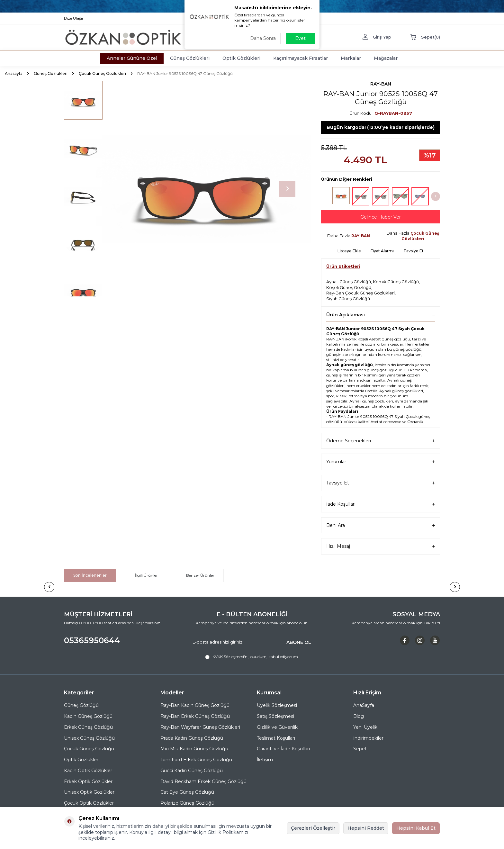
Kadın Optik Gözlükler (88, 771)
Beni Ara (381, 525)
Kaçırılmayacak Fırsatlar (301, 58)
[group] (204, 189)
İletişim (265, 760)
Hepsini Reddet (366, 828)
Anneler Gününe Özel (132, 58)
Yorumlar (381, 462)
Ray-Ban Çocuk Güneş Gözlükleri (360, 293)
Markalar (351, 58)
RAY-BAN (381, 84)
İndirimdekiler (368, 738)
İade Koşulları (381, 504)
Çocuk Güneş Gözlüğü (89, 749)
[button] (287, 189)
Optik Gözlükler (81, 760)
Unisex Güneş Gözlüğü (89, 738)
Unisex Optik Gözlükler (89, 792)
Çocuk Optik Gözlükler (89, 803)
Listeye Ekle (349, 251)
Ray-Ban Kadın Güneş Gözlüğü (195, 705)
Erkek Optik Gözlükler (88, 781)
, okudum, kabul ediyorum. (252, 657)
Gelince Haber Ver (381, 217)
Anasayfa (14, 73)
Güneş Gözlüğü (81, 705)
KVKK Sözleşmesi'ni (230, 657)
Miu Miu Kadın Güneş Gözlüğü (194, 749)
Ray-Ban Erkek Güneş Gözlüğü (195, 716)
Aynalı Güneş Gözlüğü (349, 282)
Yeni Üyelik (365, 727)
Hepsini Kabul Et (416, 828)
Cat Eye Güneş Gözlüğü (187, 792)
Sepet (360, 749)
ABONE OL (299, 642)
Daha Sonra (263, 38)
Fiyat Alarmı (382, 251)
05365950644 (92, 640)
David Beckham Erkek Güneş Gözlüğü (203, 781)
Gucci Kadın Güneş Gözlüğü (192, 771)
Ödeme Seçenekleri (381, 441)
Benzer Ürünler (200, 575)
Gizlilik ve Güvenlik (277, 727)
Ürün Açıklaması (381, 315)
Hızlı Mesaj (381, 546)
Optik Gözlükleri (241, 58)
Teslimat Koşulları (276, 738)
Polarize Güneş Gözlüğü (187, 803)
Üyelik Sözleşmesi (277, 705)
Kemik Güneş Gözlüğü (396, 282)
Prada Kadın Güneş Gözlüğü (192, 738)
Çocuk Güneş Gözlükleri (102, 73)
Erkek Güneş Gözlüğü (88, 727)
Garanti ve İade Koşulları (283, 749)
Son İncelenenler (90, 575)
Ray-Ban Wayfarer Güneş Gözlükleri (200, 727)
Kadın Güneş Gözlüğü (88, 716)
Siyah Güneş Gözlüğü (348, 299)
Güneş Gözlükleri (190, 58)
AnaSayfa (364, 705)
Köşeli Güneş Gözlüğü (349, 287)
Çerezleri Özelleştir (313, 828)
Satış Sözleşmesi (275, 716)
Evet (300, 38)
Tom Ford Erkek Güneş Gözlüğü (196, 760)
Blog (359, 716)
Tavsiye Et (414, 251)
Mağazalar (386, 58)
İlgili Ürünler (146, 575)
